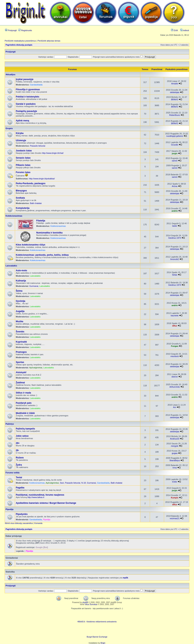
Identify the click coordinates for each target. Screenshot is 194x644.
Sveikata (20, 198)
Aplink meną (22, 121)
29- (17, 450)
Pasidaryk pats (24, 403)
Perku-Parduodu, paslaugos (31, 183)
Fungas (175, 346)
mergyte (175, 446)
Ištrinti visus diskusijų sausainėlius (19, 523)
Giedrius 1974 (175, 238)
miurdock (175, 356)
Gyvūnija (21, 301)
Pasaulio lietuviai (38, 146)
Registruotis (25, 30)
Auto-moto (21, 270)
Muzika (20, 321)
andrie (175, 211)
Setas (175, 275)
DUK (174, 30)
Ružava (20, 458)
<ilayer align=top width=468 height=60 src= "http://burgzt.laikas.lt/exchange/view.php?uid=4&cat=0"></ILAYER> (97, 630)
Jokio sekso (22, 436)
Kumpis (175, 498)
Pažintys (10, 424)
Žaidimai (20, 383)
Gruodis (175, 145)
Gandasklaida (36, 85)
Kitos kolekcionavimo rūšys (31, 245)
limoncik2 (175, 259)
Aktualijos (10, 74)
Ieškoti (185, 30)
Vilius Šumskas (91, 604)
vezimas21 (175, 518)
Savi (62, 483)
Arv (175, 407)
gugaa (175, 453)
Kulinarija (21, 281)
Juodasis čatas (24, 151)
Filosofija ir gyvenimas (28, 89)
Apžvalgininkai (36, 368)
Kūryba (20, 133)
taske (175, 226)
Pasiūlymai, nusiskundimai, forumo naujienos (40, 495)
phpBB (85, 602)
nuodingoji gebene (175, 136)
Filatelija (41, 221)
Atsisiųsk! (21, 372)
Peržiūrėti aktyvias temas (49, 41)
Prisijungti (11, 30)
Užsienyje (21, 140)
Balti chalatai (36, 203)
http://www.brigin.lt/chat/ (53, 153)
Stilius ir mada (23, 393)
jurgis (175, 153)
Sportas (20, 362)
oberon (175, 377)
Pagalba (20, 488)
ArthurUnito (175, 387)
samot (175, 161)
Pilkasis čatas (23, 165)
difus (175, 326)
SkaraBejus (175, 460)
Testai (19, 477)
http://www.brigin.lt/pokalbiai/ (42, 179)
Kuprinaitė (21, 342)
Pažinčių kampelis (25, 429)
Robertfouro (175, 115)
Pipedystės (22, 514)
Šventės (20, 332)
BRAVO (175, 99)
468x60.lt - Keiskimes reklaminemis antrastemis (97, 622)
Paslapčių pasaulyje (26, 111)
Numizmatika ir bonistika (49, 233)
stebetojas (175, 92)
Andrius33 (175, 439)
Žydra (19, 465)
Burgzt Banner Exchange (97, 637)
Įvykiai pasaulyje (25, 79)
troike (175, 482)
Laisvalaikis (11, 266)
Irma (175, 468)
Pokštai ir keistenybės (28, 97)
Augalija (20, 311)
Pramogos (21, 352)
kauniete (175, 316)
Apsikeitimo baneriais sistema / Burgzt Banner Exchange (46, 503)
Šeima (19, 291)
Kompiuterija (23, 208)
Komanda (38, 523)
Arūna (175, 186)
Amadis (175, 84)
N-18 (84, 483)
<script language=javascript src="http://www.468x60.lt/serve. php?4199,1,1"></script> (97, 615)
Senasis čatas (23, 158)
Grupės (9, 128)
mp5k (126, 578)
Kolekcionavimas (14, 216)
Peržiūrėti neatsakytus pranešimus (20, 41)
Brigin (103, 643)
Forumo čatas (23, 172)
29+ (18, 443)
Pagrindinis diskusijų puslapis (19, 45)
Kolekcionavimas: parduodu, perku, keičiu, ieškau (42, 255)
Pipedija (9, 509)
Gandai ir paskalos (26, 104)
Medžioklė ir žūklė (25, 413)
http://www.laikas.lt (36, 497)
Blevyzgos (21, 191)
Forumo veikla (13, 473)
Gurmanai (34, 286)
